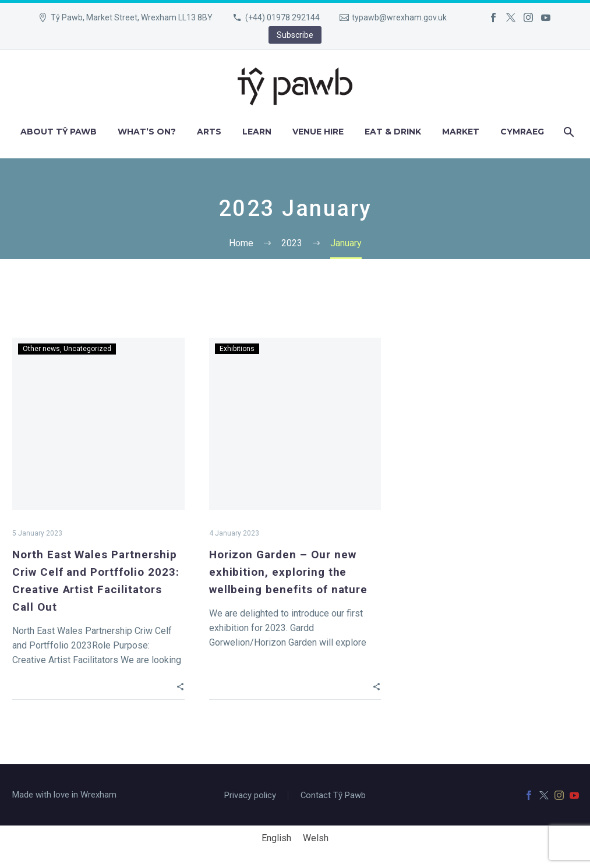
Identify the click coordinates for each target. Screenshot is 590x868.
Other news (41, 349)
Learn (257, 132)
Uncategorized (87, 349)
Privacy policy (250, 796)
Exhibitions (237, 349)
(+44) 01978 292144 (282, 17)
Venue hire (318, 132)
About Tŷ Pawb (59, 132)
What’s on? (147, 132)
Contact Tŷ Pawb (333, 796)
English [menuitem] (276, 837)
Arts (209, 132)
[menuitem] (522, 132)
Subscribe (295, 35)
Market (461, 132)
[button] (180, 686)
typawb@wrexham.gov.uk (399, 17)
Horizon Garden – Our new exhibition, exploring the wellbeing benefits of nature (289, 572)
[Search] (568, 132)
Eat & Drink (393, 132)
